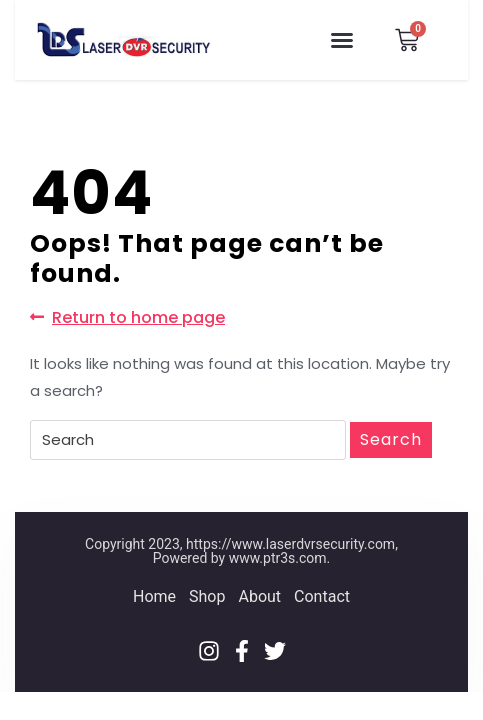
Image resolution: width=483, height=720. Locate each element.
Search (391, 439)
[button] (342, 40)
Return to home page (127, 317)
